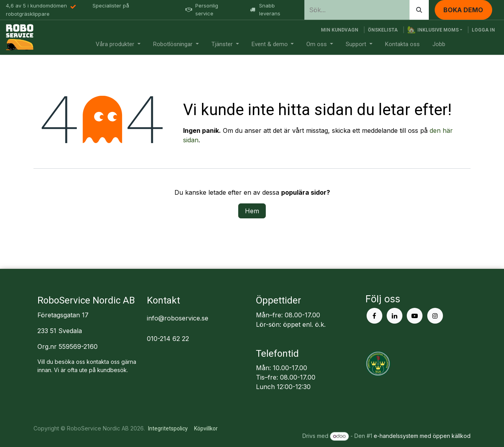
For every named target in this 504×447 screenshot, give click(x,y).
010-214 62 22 (168, 339)
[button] (435, 30)
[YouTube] (415, 316)
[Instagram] (435, 316)
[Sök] (419, 10)
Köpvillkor (206, 428)
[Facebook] (374, 316)
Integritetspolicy (168, 428)
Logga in (483, 30)
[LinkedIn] (395, 316)
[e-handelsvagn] (340, 30)
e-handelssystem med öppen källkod (422, 436)
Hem (252, 211)
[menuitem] (118, 44)
